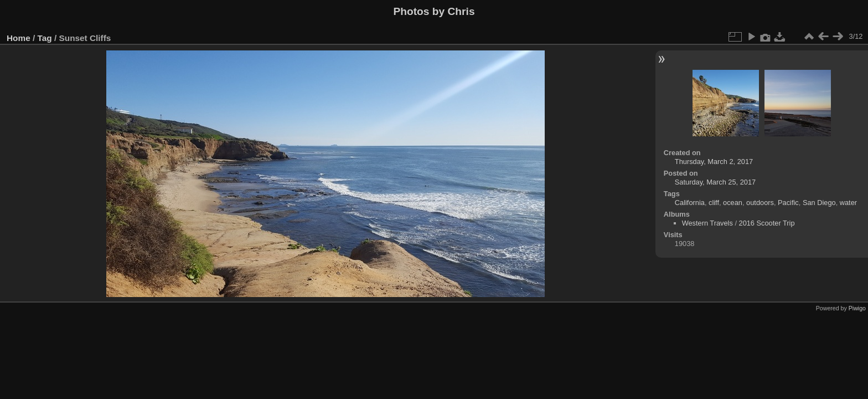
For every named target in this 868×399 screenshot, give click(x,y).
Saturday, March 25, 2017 (715, 182)
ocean (733, 203)
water (848, 203)
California (690, 203)
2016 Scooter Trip (767, 223)
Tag (45, 38)
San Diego (819, 203)
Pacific (788, 203)
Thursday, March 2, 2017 (714, 162)
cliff (714, 203)
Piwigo (857, 308)
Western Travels (707, 223)
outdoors (760, 203)
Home (19, 38)
